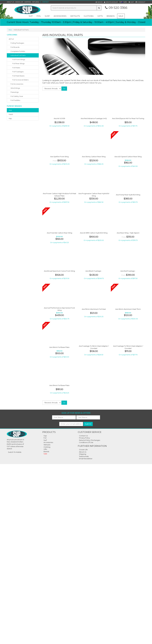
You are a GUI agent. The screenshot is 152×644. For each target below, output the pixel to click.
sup (31, 16)
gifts (100, 16)
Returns (36, 2)
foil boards (15, 47)
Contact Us (83, 436)
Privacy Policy (84, 438)
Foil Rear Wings (18, 63)
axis (10, 110)
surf (47, 16)
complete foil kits (18, 51)
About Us (10, 2)
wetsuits (75, 16)
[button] (99, 2)
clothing (89, 16)
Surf (45, 440)
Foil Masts (16, 68)
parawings (15, 92)
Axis (10, 30)
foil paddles (15, 100)
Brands (111, 16)
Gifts (45, 449)
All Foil (11, 39)
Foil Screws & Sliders (20, 80)
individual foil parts (18, 55)
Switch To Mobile (15, 452)
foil (39, 16)
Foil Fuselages (18, 72)
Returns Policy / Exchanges (90, 440)
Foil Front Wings (19, 59)
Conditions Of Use (86, 442)
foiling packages (17, 43)
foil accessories (17, 84)
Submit (88, 424)
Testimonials (84, 456)
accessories (60, 16)
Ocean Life (19, 2)
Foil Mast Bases (18, 76)
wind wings (15, 88)
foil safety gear (17, 96)
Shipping (28, 2)
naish (11, 114)
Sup (45, 436)
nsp (10, 118)
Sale (121, 16)
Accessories (48, 442)
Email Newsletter (86, 459)
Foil (45, 438)
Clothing (47, 447)
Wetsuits (47, 445)
